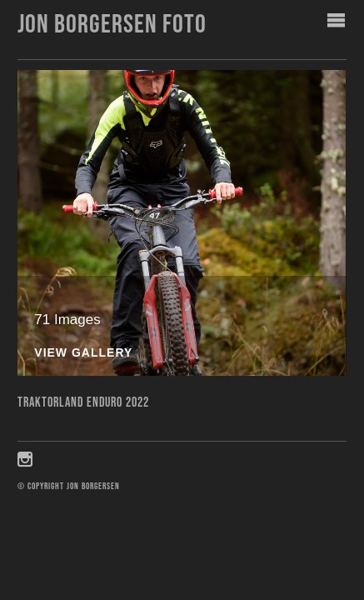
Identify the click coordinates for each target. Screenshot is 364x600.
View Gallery (83, 353)
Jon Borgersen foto (112, 25)
